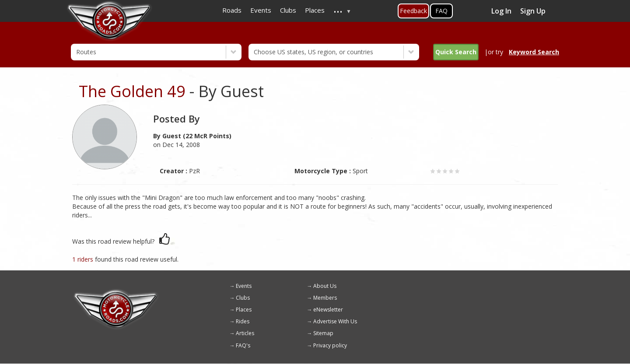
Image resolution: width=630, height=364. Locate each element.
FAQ (441, 11)
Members (325, 298)
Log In (501, 11)
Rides (243, 321)
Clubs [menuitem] (288, 10)
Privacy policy (330, 345)
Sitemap (323, 333)
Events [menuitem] (261, 10)
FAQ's (243, 345)
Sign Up (533, 11)
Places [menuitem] (315, 10)
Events (244, 286)
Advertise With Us (335, 321)
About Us (325, 286)
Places (244, 310)
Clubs (243, 298)
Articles (245, 333)
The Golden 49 (132, 91)
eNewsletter (328, 310)
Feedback (413, 11)
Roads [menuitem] (232, 10)
